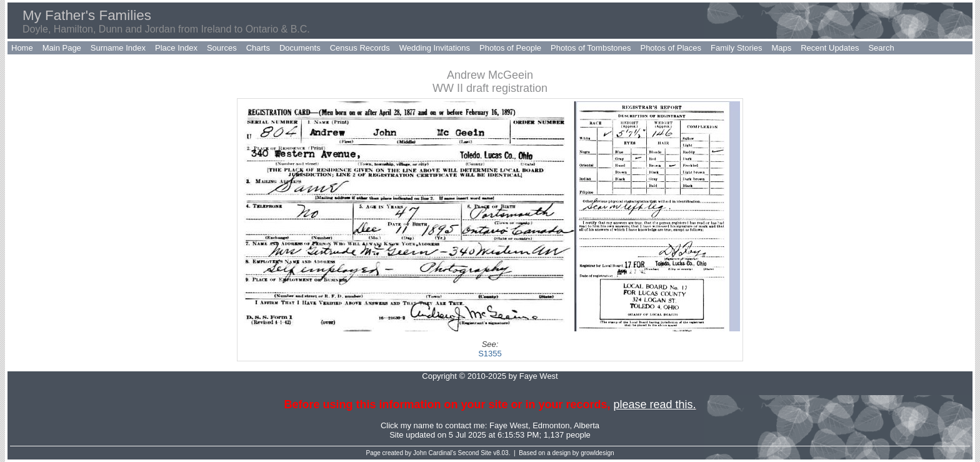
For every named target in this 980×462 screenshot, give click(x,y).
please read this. (654, 404)
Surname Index (118, 48)
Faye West (509, 425)
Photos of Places (671, 48)
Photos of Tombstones (591, 48)
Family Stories (736, 48)
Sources (222, 48)
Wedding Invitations (435, 48)
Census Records (360, 48)
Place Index (176, 48)
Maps (781, 48)
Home (22, 48)
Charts (258, 48)
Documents (300, 48)
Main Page (62, 48)
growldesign (597, 453)
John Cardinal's (435, 453)
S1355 (490, 354)
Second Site (475, 453)
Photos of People (510, 48)
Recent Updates (830, 48)
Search (881, 48)
